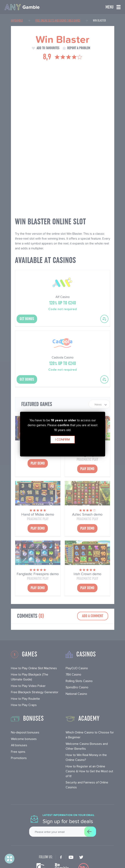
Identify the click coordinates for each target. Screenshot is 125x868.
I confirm (62, 439)
